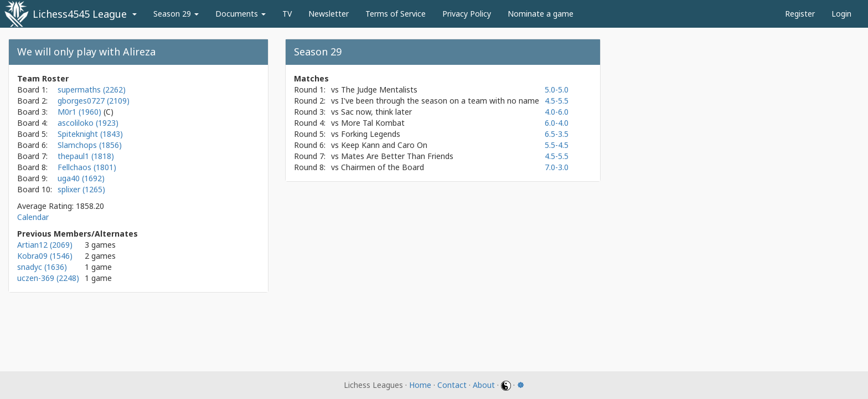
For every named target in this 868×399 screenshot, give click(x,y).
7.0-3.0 (557, 167)
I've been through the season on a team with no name (440, 101)
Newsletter (329, 14)
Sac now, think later (376, 112)
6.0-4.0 (557, 123)
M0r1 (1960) (81, 112)
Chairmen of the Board (383, 167)
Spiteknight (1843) (90, 134)
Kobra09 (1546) (45, 256)
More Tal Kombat (373, 123)
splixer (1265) (81, 189)
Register (800, 14)
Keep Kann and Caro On (384, 145)
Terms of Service (396, 14)
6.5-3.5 (557, 134)
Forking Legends (371, 134)
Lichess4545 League (80, 14)
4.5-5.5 (557, 101)
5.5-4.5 (557, 145)
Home (420, 385)
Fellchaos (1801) (87, 167)
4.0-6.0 (557, 112)
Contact (452, 385)
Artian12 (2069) (45, 245)
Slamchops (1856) (90, 145)
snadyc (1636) (42, 267)
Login (841, 14)
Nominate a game (541, 14)
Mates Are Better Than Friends (397, 156)
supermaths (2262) (92, 89)
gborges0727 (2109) (94, 101)
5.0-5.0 (557, 89)
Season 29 (176, 14)
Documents (241, 14)
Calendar (33, 217)
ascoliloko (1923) (88, 123)
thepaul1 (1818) (86, 156)
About (484, 385)
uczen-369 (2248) (48, 278)
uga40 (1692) (81, 178)
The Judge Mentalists (379, 89)
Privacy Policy (467, 14)
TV (287, 14)
